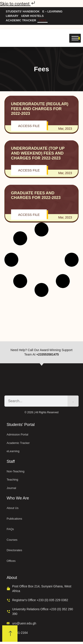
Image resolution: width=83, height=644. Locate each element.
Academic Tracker (21, 20)
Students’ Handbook (23, 11)
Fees (42, 20)
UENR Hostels (32, 16)
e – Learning (52, 11)
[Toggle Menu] (75, 38)
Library (12, 16)
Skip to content (18, 4)
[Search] (73, 401)
